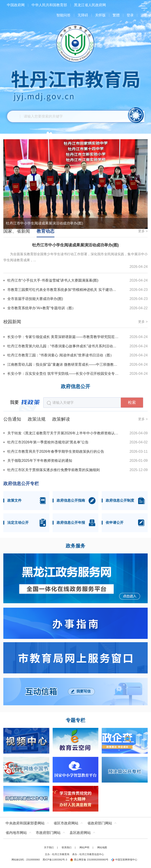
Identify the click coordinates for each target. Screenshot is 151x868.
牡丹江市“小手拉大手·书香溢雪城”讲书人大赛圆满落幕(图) (53, 280)
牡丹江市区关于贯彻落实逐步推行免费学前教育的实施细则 (54, 470)
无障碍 (83, 15)
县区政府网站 (80, 833)
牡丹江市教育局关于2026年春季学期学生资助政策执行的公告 (56, 451)
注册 (144, 15)
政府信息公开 (75, 387)
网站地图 (102, 847)
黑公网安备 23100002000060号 (89, 860)
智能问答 (64, 15)
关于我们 (49, 847)
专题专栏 (75, 720)
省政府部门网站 (100, 823)
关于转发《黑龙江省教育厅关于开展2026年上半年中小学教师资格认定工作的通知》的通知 (63, 433)
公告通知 (12, 419)
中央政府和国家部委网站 (25, 823)
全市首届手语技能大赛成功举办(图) (35, 299)
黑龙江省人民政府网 (90, 5)
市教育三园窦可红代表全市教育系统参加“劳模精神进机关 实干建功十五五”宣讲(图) (63, 290)
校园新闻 (12, 322)
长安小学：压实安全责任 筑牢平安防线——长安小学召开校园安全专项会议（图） (63, 374)
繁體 (116, 15)
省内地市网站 (16, 833)
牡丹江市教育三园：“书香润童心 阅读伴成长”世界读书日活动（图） (61, 355)
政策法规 (37, 419)
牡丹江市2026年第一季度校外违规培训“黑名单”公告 (48, 442)
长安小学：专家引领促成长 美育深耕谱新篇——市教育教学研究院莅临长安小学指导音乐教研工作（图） (63, 337)
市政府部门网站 (48, 833)
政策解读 (61, 419)
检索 (132, 402)
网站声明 (84, 847)
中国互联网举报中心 (124, 860)
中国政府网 (16, 5)
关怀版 (100, 15)
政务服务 (75, 546)
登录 (130, 15)
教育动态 (46, 231)
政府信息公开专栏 (21, 483)
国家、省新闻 (17, 231)
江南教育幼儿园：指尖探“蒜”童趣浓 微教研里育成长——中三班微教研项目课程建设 (63, 364)
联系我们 (67, 847)
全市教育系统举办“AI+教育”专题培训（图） (41, 308)
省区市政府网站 (66, 823)
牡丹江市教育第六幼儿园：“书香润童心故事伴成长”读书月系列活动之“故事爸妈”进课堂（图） (63, 346)
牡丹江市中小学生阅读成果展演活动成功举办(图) (45, 223)
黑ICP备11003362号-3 (55, 860)
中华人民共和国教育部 (49, 5)
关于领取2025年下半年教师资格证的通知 (40, 461)
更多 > (143, 231)
